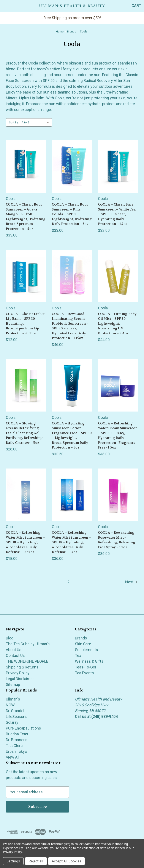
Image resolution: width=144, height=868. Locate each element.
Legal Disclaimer (20, 679)
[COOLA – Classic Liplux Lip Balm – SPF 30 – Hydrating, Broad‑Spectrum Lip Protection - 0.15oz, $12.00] (26, 276)
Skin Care (83, 644)
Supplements (86, 650)
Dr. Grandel (15, 711)
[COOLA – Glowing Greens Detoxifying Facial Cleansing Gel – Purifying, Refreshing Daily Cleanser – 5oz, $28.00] (26, 385)
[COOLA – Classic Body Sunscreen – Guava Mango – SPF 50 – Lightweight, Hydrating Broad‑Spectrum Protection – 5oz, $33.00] (26, 166)
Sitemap (13, 684)
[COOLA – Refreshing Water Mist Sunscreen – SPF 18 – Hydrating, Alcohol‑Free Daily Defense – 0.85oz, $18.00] (26, 495)
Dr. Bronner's (17, 740)
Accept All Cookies (66, 861)
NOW (10, 705)
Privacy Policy (18, 673)
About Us (14, 650)
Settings (13, 861)
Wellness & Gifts (89, 661)
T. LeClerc (14, 746)
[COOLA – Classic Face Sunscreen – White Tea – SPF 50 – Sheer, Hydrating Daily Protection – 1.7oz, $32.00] (118, 166)
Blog (10, 638)
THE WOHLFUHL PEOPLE (27, 661)
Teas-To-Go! (85, 667)
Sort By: (14, 122)
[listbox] (36, 123)
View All (13, 757)
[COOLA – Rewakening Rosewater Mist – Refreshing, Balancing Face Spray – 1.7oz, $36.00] (118, 495)
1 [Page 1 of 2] (59, 582)
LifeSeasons (17, 717)
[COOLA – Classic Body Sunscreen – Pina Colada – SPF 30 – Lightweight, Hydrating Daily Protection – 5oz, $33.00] (72, 166)
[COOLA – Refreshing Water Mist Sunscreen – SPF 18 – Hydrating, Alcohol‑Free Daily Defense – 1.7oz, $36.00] (72, 495)
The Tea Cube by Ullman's (28, 644)
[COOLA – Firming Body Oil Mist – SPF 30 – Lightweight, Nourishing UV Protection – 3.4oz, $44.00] (118, 276)
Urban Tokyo (16, 751)
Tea (78, 655)
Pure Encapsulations (23, 728)
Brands (81, 638)
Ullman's (13, 699)
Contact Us (15, 655)
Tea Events (84, 673)
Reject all (36, 861)
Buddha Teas (17, 734)
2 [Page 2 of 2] (68, 582)
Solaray (12, 722)
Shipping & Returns (22, 667)
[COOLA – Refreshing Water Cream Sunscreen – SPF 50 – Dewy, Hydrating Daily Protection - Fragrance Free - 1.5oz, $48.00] (118, 385)
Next (132, 582)
